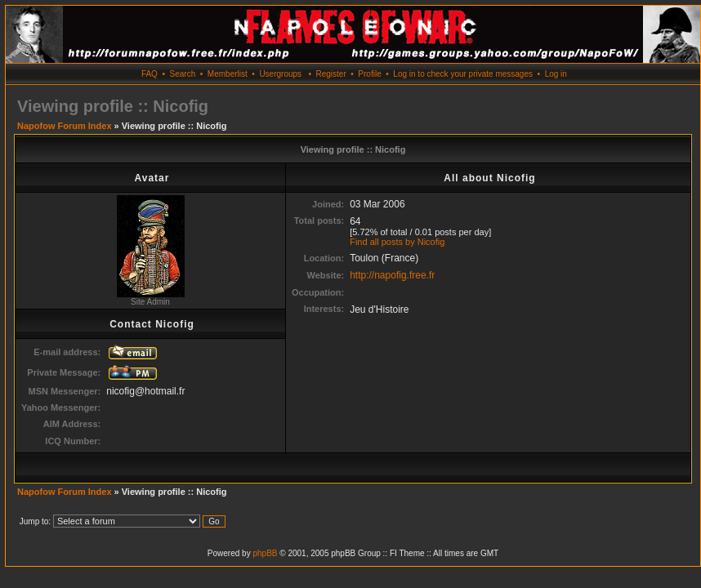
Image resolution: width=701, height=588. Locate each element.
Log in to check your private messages (463, 74)
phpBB (265, 553)
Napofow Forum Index (65, 126)
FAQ (150, 74)
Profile (369, 74)
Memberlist (228, 74)
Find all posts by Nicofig (397, 242)
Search (183, 74)
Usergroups (280, 74)
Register (330, 74)
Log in (556, 74)
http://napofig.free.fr (392, 275)
